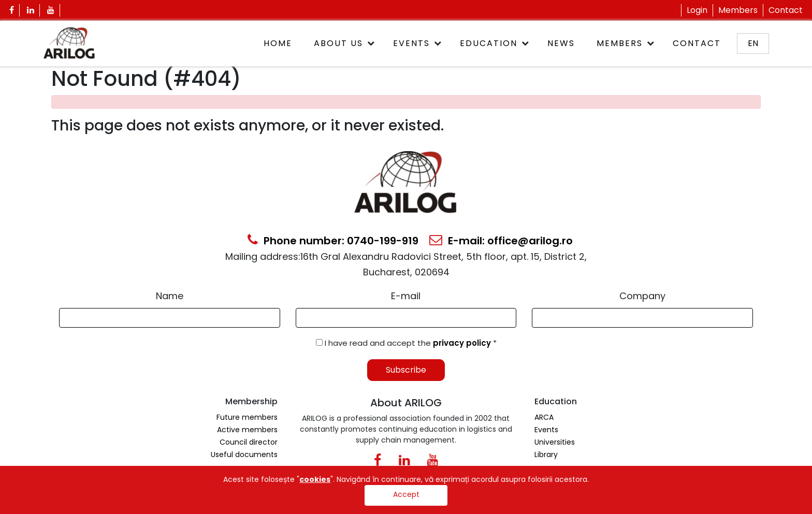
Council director (249, 442)
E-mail (406, 296)
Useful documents (244, 454)
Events (411, 43)
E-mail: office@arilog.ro (501, 241)
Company (642, 296)
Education (489, 43)
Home (278, 43)
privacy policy (463, 343)
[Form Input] (170, 318)
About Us (338, 43)
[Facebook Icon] (12, 10)
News (561, 43)
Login (697, 10)
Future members (247, 417)
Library (546, 454)
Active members (247, 430)
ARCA (544, 417)
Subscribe (406, 370)
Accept (406, 494)
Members (738, 10)
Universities (555, 442)
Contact (786, 10)
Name (170, 296)
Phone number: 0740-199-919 (333, 241)
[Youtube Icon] (51, 10)
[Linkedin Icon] (31, 10)
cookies (315, 479)
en (753, 43)
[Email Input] (406, 318)
